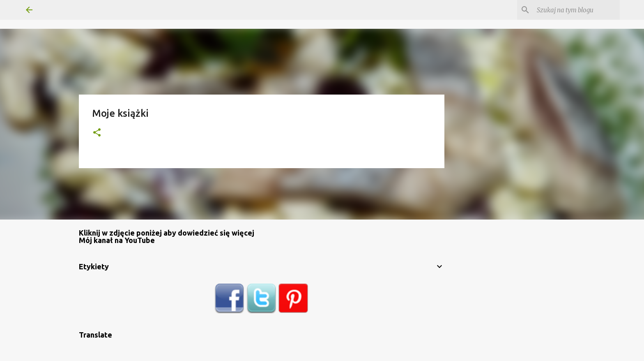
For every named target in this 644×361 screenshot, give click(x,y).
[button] (97, 133)
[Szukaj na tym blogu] (577, 10)
